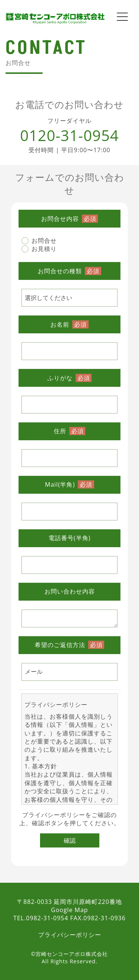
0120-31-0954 (69, 135)
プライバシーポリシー (54, 815)
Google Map (70, 910)
